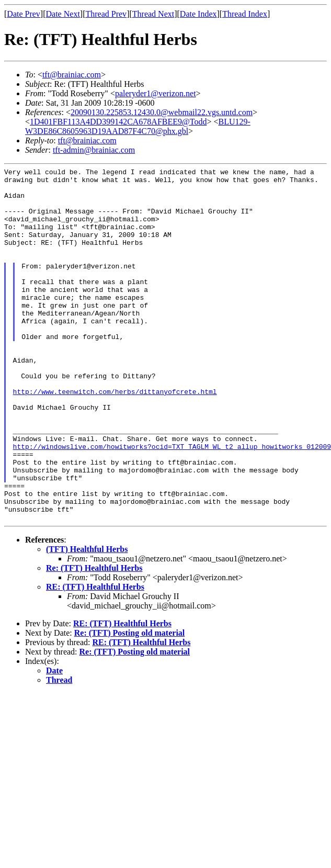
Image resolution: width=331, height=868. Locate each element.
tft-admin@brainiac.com (94, 150)
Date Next (63, 14)
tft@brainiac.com (72, 75)
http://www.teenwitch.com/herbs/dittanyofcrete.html (115, 437)
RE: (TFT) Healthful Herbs (95, 657)
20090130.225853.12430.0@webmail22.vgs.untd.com (162, 112)
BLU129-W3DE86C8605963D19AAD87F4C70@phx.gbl (138, 126)
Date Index (198, 14)
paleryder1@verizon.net (156, 93)
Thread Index (245, 14)
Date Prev (24, 14)
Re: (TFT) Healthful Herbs (94, 639)
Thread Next (153, 14)
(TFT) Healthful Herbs (87, 620)
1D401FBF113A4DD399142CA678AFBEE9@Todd (118, 122)
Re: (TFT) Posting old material (130, 703)
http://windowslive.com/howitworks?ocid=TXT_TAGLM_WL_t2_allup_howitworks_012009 (172, 503)
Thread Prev (106, 14)
